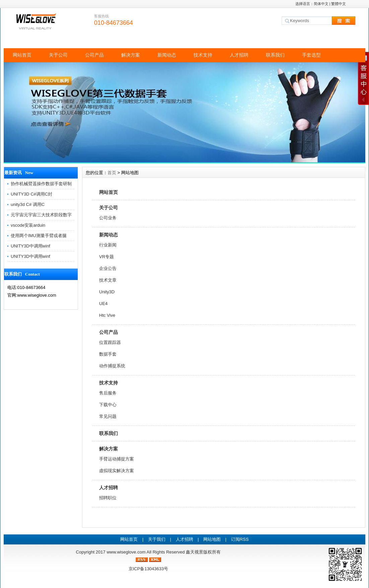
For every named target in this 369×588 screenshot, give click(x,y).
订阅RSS (240, 539)
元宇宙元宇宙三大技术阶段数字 (41, 215)
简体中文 (321, 4)
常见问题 (108, 416)
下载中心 (108, 405)
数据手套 (108, 354)
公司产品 (94, 55)
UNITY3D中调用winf (30, 246)
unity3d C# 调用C (28, 204)
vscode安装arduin (28, 225)
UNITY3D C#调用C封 (31, 194)
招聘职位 (108, 498)
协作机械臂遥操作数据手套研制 (41, 184)
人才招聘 (239, 55)
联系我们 (275, 55)
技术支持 (203, 55)
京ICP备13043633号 (149, 569)
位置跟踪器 (110, 342)
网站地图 (212, 539)
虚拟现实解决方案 (117, 471)
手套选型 (311, 55)
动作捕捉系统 (112, 366)
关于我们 (157, 539)
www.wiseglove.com (126, 552)
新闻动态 (167, 55)
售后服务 (108, 393)
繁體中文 (339, 4)
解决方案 (131, 55)
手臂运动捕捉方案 (117, 459)
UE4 (103, 304)
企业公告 (108, 268)
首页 (112, 173)
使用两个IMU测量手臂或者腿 (39, 236)
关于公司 (58, 55)
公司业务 (108, 218)
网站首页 (22, 55)
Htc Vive (107, 315)
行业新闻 (108, 245)
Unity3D (107, 292)
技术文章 (108, 280)
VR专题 (106, 257)
